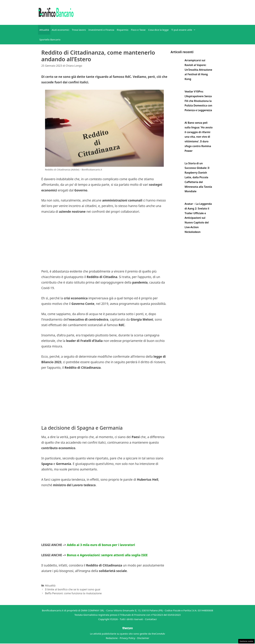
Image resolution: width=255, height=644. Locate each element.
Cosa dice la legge (158, 30)
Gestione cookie (246, 641)
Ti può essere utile (184, 30)
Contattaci (151, 619)
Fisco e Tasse (138, 30)
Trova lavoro (79, 30)
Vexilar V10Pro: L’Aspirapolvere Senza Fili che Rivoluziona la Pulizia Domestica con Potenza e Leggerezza (198, 101)
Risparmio (123, 30)
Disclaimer (143, 638)
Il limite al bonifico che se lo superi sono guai (73, 589)
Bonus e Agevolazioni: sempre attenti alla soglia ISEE (107, 555)
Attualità (44, 30)
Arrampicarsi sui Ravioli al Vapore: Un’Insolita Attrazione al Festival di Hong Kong (198, 70)
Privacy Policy (127, 638)
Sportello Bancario (50, 39)
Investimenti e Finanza (101, 30)
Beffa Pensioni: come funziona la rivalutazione (73, 593)
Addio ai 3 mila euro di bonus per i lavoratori (101, 545)
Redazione (112, 638)
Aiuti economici (60, 30)
